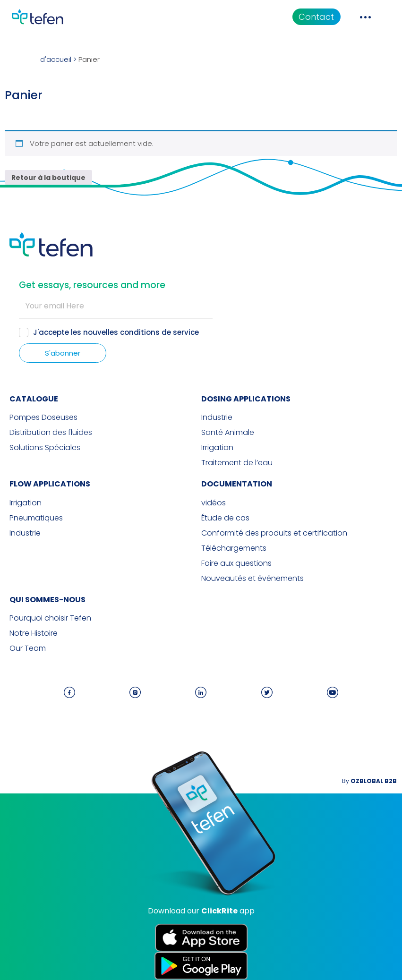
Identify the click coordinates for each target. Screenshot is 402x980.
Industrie (217, 418)
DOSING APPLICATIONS (246, 399)
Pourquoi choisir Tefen (50, 618)
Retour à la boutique (48, 178)
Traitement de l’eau (237, 463)
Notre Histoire (34, 633)
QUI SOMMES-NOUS (47, 600)
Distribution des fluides (51, 433)
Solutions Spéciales (45, 448)
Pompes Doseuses (43, 418)
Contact (316, 17)
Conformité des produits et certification (274, 533)
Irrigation (217, 448)
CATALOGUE (34, 399)
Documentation (237, 484)
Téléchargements (234, 548)
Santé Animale (228, 433)
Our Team (28, 648)
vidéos (214, 503)
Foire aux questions (236, 563)
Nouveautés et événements (252, 579)
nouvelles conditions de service (141, 332)
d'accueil (56, 59)
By (369, 781)
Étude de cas (225, 518)
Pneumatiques (36, 518)
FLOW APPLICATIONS (50, 484)
